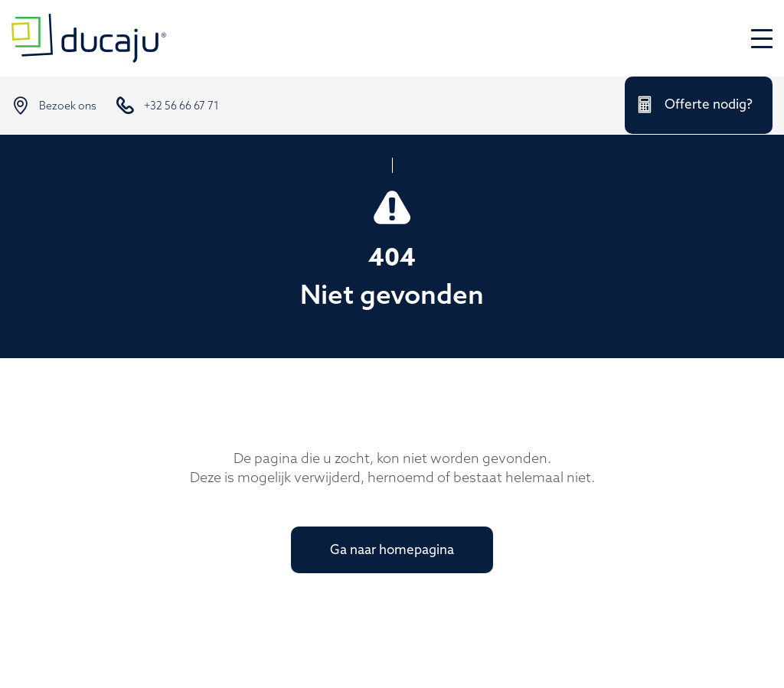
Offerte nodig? (709, 105)
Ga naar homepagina (392, 551)
